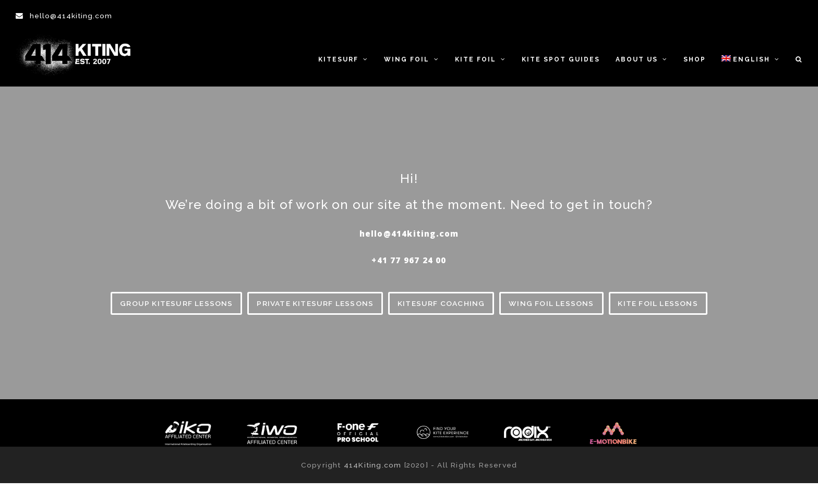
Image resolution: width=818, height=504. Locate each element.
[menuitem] (751, 59)
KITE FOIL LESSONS (658, 303)
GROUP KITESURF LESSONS (176, 303)
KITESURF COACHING (441, 303)
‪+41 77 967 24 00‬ (409, 260)
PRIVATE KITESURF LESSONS (315, 303)
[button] (799, 59)
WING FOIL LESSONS (551, 303)
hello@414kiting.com (71, 16)
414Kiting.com (373, 465)
